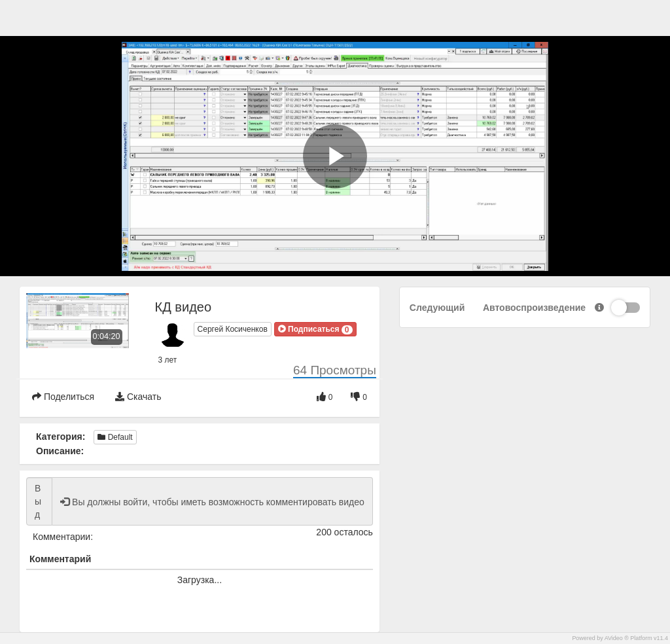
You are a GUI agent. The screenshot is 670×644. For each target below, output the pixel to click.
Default (115, 437)
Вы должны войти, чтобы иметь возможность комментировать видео (39, 501)
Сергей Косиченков (233, 329)
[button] (315, 329)
